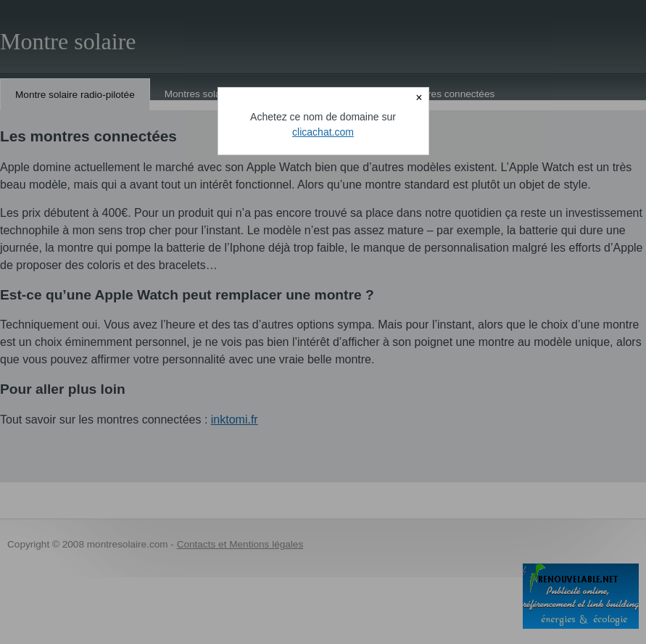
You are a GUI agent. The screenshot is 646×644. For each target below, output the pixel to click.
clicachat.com (323, 132)
